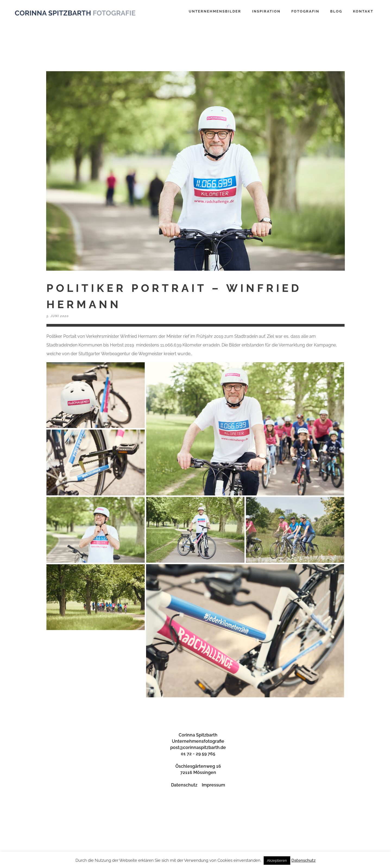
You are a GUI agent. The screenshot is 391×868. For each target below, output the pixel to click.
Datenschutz (184, 785)
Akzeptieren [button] (277, 861)
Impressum (213, 785)
